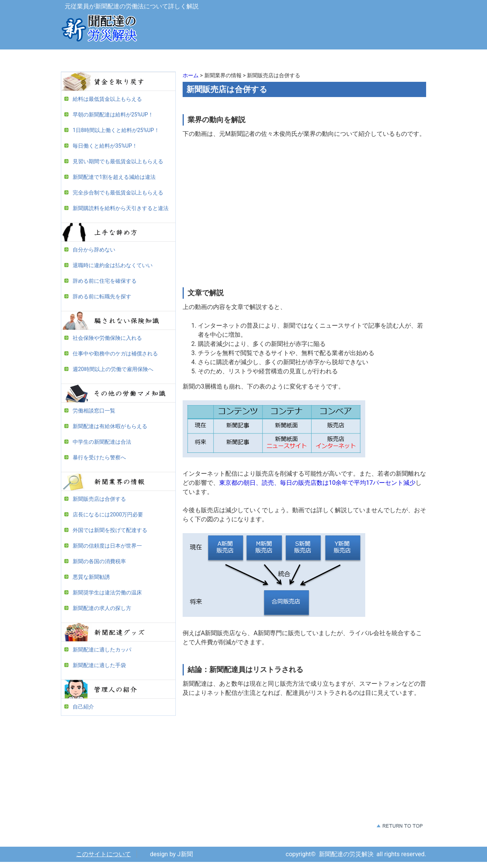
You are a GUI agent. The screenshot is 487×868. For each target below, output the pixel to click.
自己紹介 (83, 707)
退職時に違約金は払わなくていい (113, 265)
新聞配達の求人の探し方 (102, 608)
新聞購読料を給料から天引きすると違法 (121, 208)
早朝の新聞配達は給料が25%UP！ (113, 115)
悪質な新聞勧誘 (91, 577)
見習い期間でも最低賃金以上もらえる (118, 161)
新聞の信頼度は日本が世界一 (107, 546)
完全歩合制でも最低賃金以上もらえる (118, 193)
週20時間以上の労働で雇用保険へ (113, 369)
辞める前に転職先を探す (102, 296)
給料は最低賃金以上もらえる (107, 99)
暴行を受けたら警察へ (99, 457)
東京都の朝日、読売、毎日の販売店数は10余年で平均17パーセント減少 (317, 483)
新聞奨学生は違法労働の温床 (107, 592)
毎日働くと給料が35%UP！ (105, 146)
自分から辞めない (94, 250)
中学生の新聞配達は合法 (102, 442)
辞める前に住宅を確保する (105, 281)
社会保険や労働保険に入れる (107, 338)
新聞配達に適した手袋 (99, 665)
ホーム (191, 76)
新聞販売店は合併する (99, 499)
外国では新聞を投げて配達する (110, 530)
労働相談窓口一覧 (94, 411)
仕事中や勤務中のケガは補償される (115, 354)
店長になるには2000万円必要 (108, 514)
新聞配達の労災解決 (99, 30)
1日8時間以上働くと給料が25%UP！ (116, 130)
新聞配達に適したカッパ (102, 650)
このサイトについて (103, 854)
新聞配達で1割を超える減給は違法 (114, 177)
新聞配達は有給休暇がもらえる (110, 426)
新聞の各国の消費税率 (99, 561)
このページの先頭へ (399, 826)
